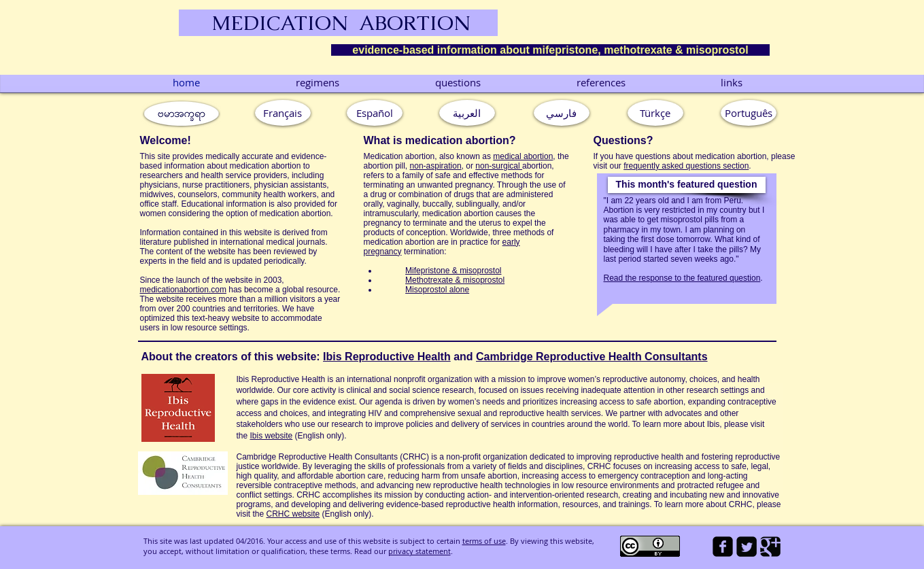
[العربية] (467, 113)
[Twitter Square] (747, 547)
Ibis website (272, 436)
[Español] (375, 113)
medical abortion (523, 156)
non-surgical (499, 166)
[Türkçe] (655, 113)
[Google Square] (770, 547)
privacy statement (420, 551)
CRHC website (293, 514)
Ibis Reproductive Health (387, 357)
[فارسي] (562, 113)
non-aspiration (436, 166)
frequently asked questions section (686, 166)
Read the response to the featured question (682, 278)
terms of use (484, 541)
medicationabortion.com (183, 290)
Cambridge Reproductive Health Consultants (592, 357)
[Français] (283, 113)
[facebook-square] (723, 547)
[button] (687, 185)
